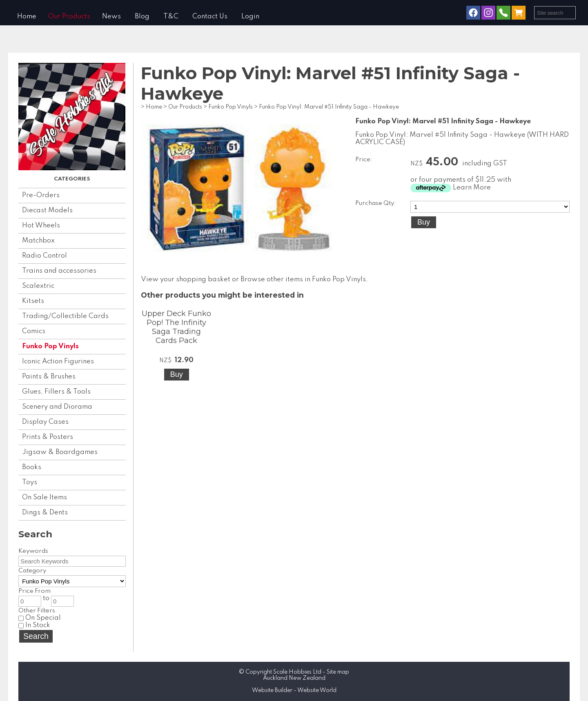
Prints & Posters (48, 437)
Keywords (33, 551)
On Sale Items (45, 497)
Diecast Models (47, 210)
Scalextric (38, 286)
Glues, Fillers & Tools (56, 392)
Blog (142, 17)
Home (27, 17)
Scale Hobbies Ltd (297, 672)
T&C (171, 17)
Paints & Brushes (49, 377)
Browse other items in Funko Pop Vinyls (303, 279)
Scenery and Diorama (57, 407)
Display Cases (45, 422)
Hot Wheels (41, 226)
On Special (40, 618)
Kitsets (33, 301)
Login (250, 17)
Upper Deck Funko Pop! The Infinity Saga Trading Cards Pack (176, 327)
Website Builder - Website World (294, 690)
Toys (30, 482)
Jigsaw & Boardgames (60, 452)
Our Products (69, 17)
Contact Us (210, 17)
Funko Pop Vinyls (50, 346)
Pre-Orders (41, 195)
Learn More (472, 188)
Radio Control (45, 256)
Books (32, 467)
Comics (34, 331)
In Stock (34, 625)
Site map (338, 672)
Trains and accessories (59, 271)
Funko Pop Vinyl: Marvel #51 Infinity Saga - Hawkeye (329, 107)
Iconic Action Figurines (58, 362)
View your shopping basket (186, 279)
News (111, 17)
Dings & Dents (45, 513)
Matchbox (38, 241)
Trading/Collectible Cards (65, 316)
